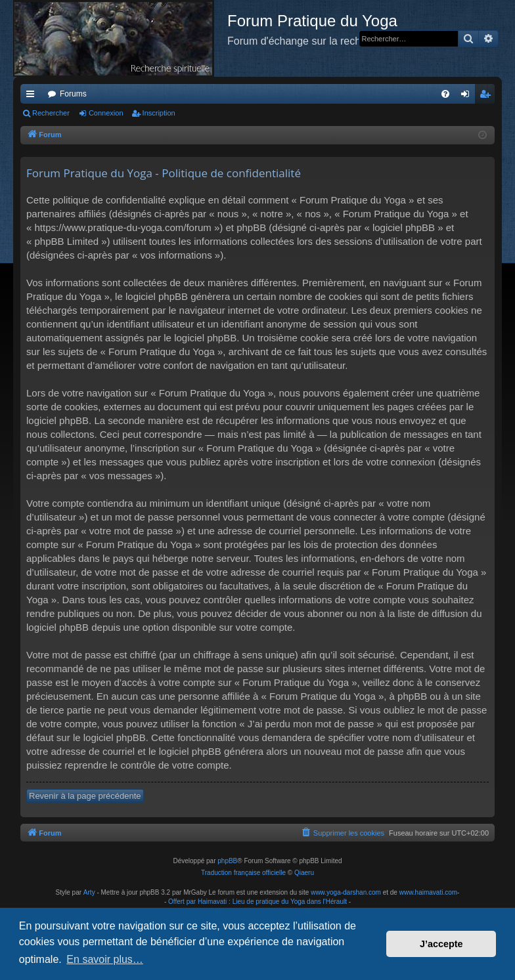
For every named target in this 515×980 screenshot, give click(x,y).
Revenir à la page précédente (85, 796)
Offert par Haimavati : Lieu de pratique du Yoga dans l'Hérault (257, 902)
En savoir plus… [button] (105, 959)
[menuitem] (445, 94)
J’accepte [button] (441, 944)
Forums (73, 94)
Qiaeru (304, 873)
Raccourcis (33, 96)
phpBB (227, 861)
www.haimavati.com (428, 892)
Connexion (106, 113)
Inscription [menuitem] (488, 96)
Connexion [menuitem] (468, 96)
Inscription (159, 113)
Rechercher (51, 113)
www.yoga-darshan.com (346, 892)
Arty (89, 892)
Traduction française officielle (243, 873)
